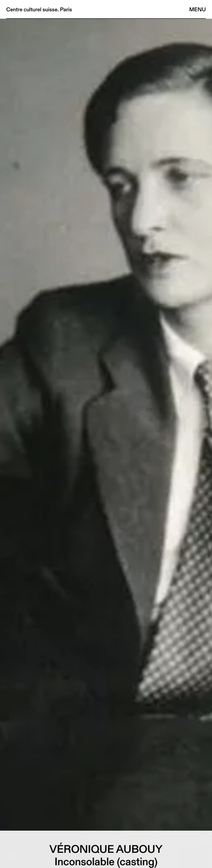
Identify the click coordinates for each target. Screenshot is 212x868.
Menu (198, 9)
